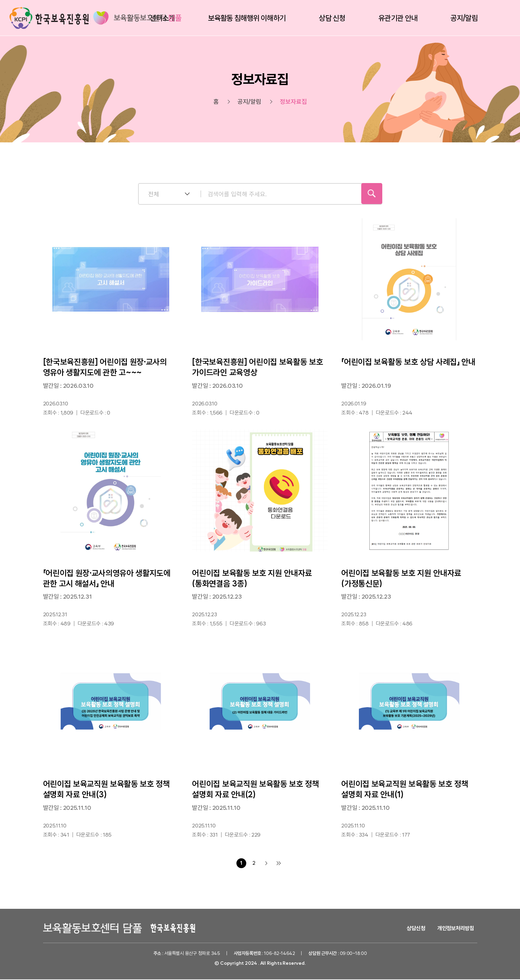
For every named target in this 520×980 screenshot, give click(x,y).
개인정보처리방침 (456, 929)
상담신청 (416, 929)
